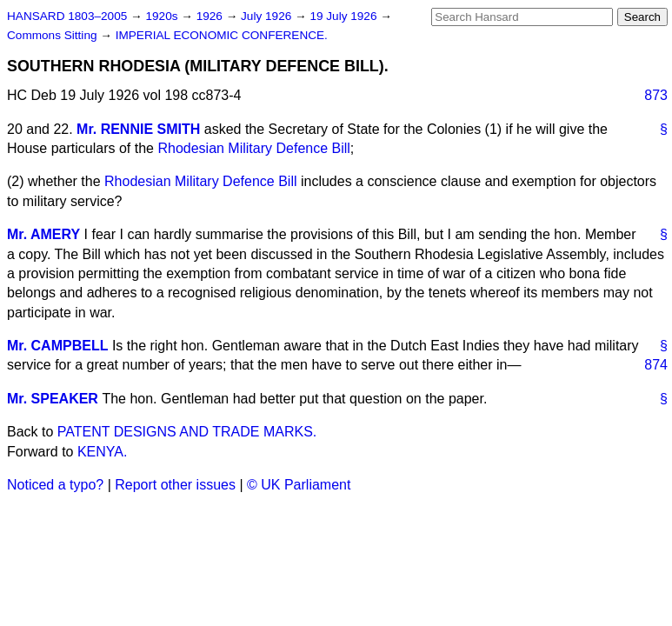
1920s (163, 16)
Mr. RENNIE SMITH (138, 129)
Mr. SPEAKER (53, 399)
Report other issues (175, 485)
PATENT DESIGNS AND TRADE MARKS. (187, 432)
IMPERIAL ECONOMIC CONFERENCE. (222, 35)
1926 (211, 16)
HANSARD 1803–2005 (67, 16)
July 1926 (268, 16)
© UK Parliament (299, 485)
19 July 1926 (345, 16)
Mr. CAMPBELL (57, 346)
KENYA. (103, 452)
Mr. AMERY (43, 234)
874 (656, 365)
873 (656, 95)
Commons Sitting (53, 35)
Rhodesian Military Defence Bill (253, 148)
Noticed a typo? (55, 485)
